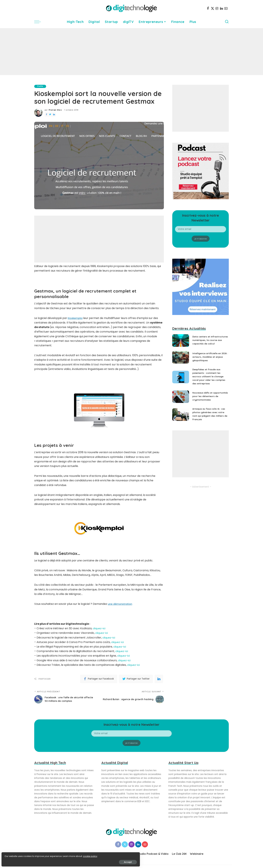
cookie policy (13, 855)
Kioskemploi (76, 318)
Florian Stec (55, 110)
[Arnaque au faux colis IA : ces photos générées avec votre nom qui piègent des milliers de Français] (181, 419)
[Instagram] (217, 8)
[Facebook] (208, 8)
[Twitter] (213, 8)
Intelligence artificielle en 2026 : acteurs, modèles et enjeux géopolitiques (208, 359)
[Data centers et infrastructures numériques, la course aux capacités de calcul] (181, 342)
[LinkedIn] (221, 8)
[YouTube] (226, 8)
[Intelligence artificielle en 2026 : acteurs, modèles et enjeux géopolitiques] (181, 360)
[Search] (227, 22)
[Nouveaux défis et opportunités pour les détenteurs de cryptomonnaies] (181, 400)
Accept (41, 861)
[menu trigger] (39, 22)
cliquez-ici (99, 629)
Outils (41, 86)
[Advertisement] (131, 52)
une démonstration (121, 604)
